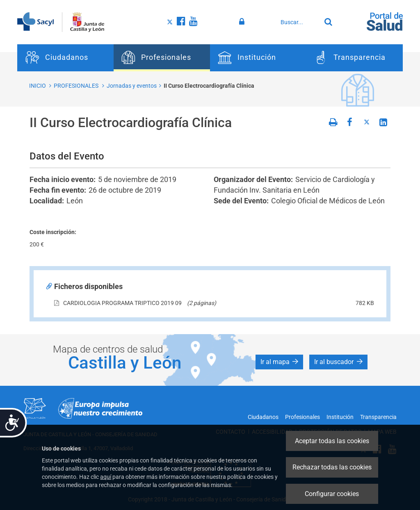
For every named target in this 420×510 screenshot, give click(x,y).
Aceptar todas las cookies (332, 441)
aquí (106, 477)
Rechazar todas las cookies (332, 467)
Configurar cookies (332, 494)
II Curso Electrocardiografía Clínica (209, 86)
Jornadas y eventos (132, 86)
